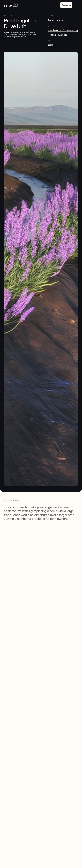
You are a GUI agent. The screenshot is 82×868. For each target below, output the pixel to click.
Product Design (57, 35)
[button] (75, 5)
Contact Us (66, 5)
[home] (11, 5)
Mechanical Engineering (63, 30)
